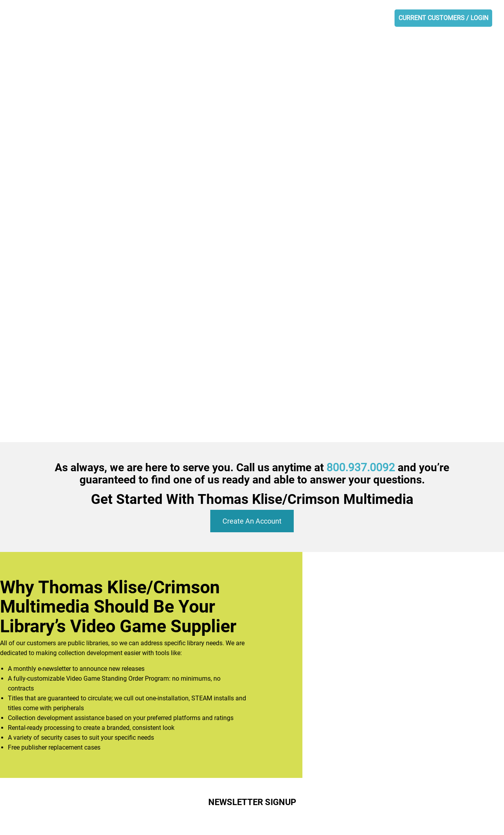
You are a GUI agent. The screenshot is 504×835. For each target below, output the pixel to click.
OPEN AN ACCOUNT (361, 18)
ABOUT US (177, 18)
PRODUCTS (219, 18)
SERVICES (259, 18)
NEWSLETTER (303, 18)
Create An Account (252, 521)
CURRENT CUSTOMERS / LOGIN (443, 18)
